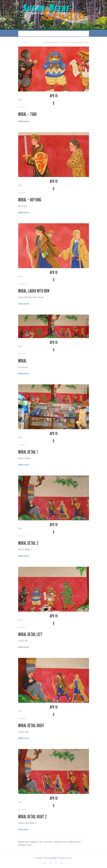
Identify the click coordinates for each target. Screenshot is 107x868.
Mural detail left (30, 635)
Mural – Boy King (30, 200)
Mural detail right (31, 726)
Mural (22, 361)
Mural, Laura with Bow (34, 291)
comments (54, 105)
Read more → (25, 121)
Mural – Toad (27, 114)
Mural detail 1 (28, 452)
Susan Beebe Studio (51, 42)
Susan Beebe (52, 858)
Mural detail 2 (28, 543)
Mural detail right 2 (32, 817)
